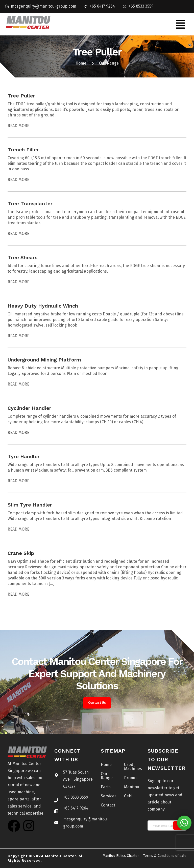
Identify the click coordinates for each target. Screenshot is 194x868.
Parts (106, 787)
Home (106, 765)
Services (109, 796)
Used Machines (132, 767)
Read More (18, 126)
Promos (131, 778)
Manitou (132, 787)
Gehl (128, 796)
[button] (180, 24)
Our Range (107, 776)
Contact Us (97, 703)
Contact (108, 805)
